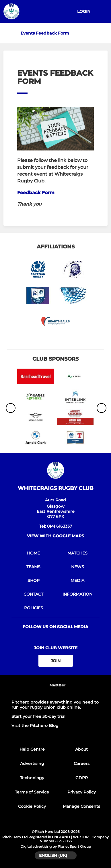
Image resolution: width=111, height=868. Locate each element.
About (81, 749)
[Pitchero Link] (58, 693)
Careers (82, 763)
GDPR (82, 778)
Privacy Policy (82, 792)
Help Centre (32, 749)
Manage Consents (81, 806)
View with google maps (55, 536)
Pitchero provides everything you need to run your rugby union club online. (55, 705)
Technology (32, 778)
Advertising (32, 763)
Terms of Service (32, 792)
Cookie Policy (32, 806)
